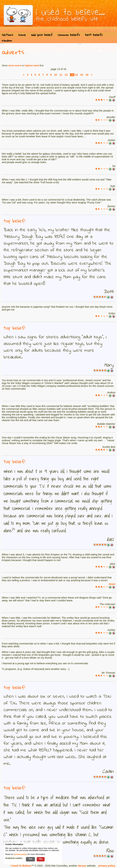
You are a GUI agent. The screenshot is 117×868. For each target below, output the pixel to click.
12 (66, 75)
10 (55, 75)
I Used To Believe (21, 866)
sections (7, 35)
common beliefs (69, 35)
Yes (30, 859)
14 (76, 75)
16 (87, 75)
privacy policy (107, 866)
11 (61, 75)
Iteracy (82, 866)
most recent (15, 65)
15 (82, 75)
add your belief (42, 35)
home (22, 35)
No (41, 859)
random (7, 40)
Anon (112, 584)
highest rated (32, 65)
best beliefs (94, 35)
